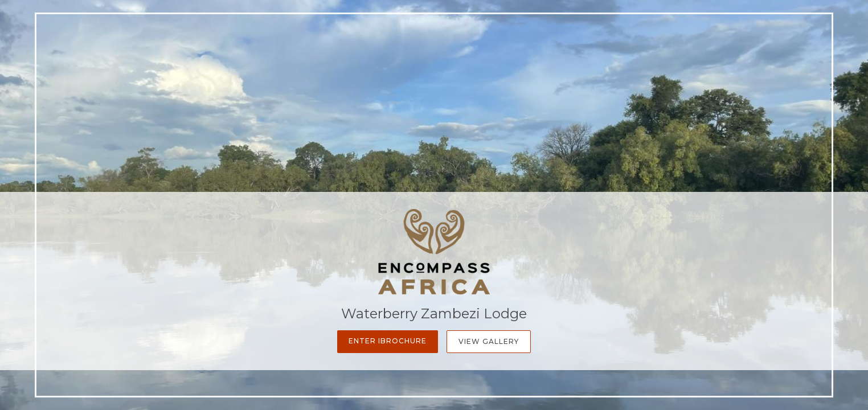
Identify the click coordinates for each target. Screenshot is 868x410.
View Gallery (489, 341)
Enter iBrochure (388, 341)
